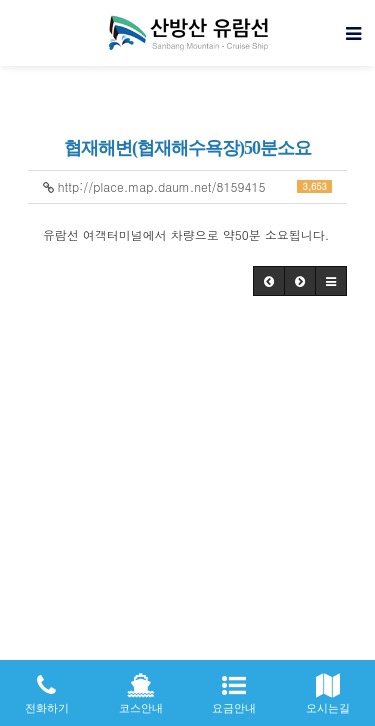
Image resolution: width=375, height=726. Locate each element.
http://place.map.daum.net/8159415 (188, 186)
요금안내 (235, 687)
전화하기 (47, 687)
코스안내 (141, 687)
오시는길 (328, 687)
